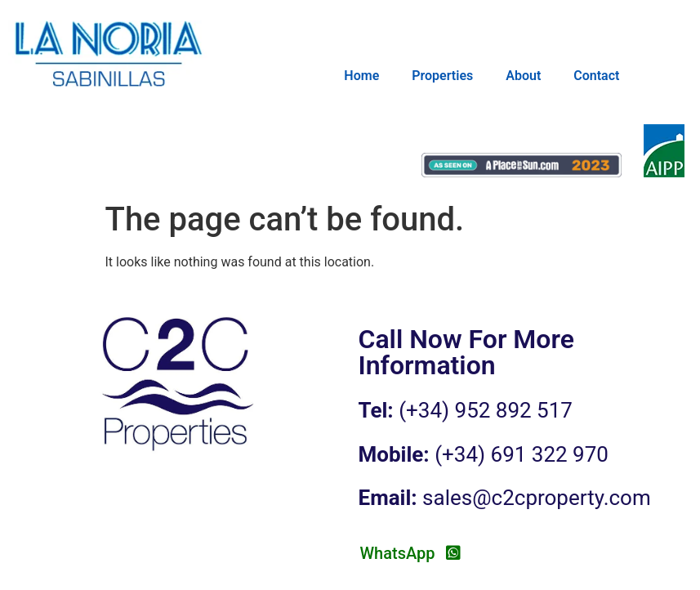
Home (361, 76)
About (523, 76)
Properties (442, 76)
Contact (596, 76)
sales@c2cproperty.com (537, 498)
